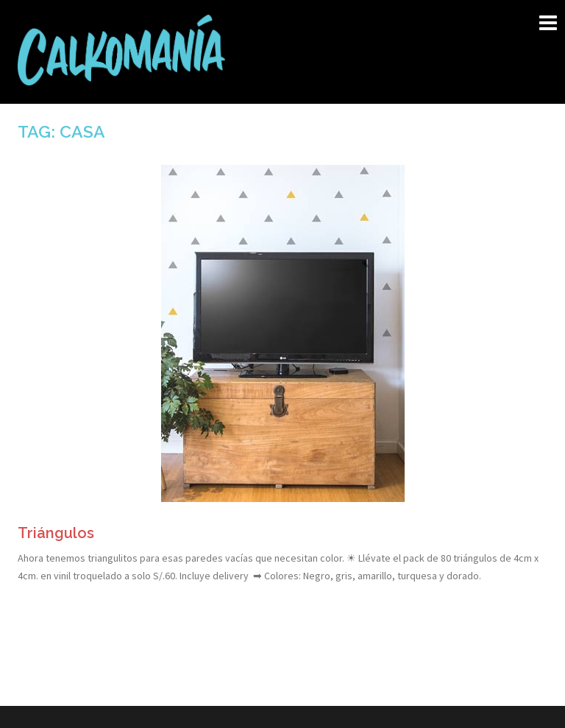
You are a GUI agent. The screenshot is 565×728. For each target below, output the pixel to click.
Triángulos (56, 533)
